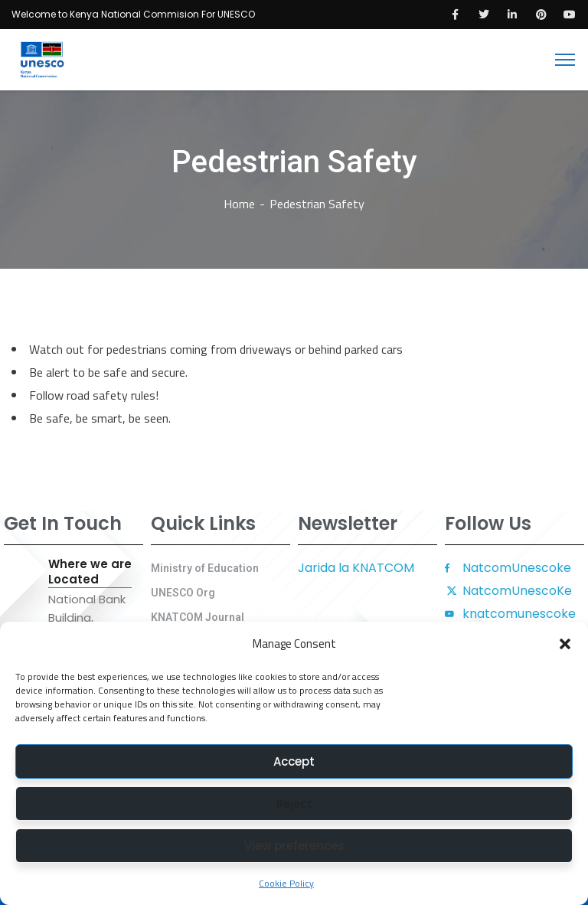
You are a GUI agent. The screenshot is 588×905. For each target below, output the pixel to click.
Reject (294, 804)
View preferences (294, 846)
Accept (294, 761)
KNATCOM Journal (198, 617)
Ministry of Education (205, 568)
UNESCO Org (183, 593)
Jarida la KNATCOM (356, 568)
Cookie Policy (286, 883)
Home (239, 204)
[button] (565, 644)
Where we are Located (90, 572)
